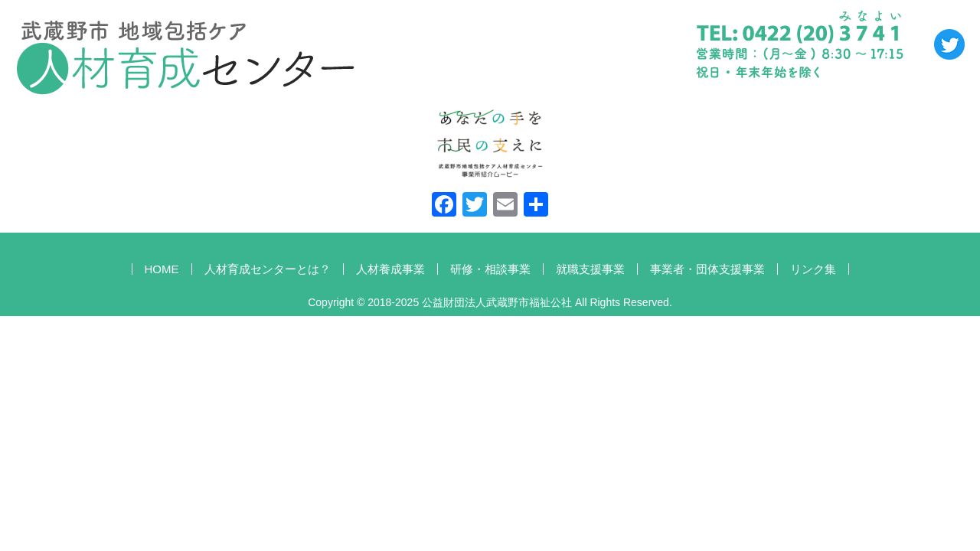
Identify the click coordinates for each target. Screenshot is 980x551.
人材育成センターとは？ (268, 269)
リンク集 (813, 269)
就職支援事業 (590, 269)
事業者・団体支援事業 (707, 269)
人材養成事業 (390, 269)
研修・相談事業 (490, 269)
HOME (162, 269)
